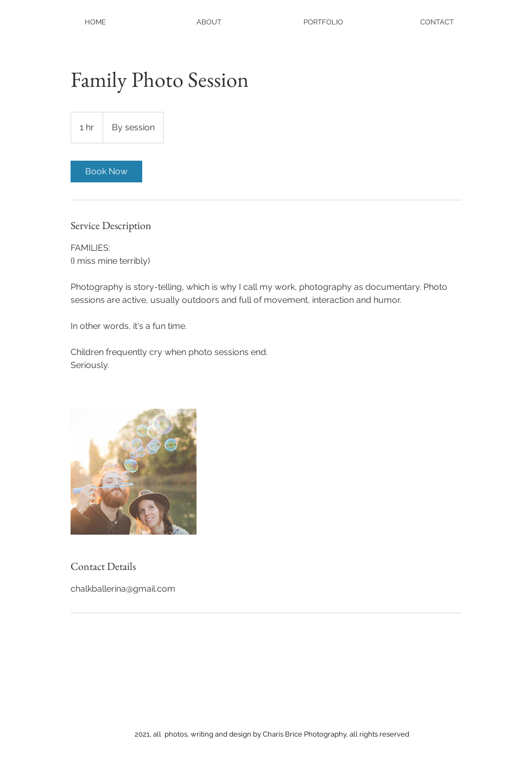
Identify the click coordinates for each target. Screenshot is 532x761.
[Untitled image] (134, 472)
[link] (106, 172)
